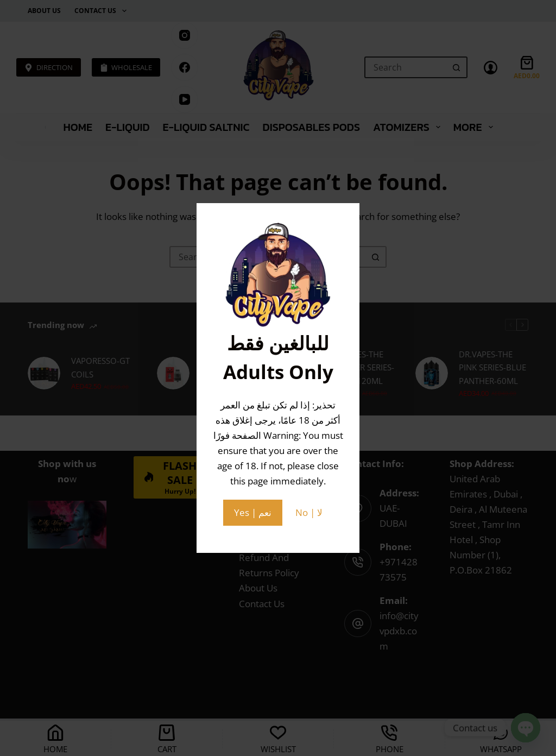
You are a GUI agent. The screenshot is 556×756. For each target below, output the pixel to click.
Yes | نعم (253, 512)
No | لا (309, 512)
